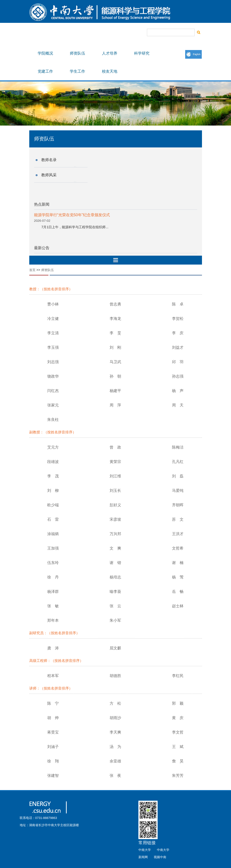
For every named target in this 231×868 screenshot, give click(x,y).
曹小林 (53, 304)
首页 (32, 270)
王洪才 (178, 534)
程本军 (53, 676)
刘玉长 (115, 491)
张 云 (115, 606)
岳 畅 (178, 592)
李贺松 (178, 319)
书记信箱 (103, 33)
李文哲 (178, 732)
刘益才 (178, 347)
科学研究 (142, 53)
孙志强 (178, 376)
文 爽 (115, 548)
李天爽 (115, 732)
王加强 (53, 548)
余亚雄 (115, 761)
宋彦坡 (115, 519)
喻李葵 (115, 592)
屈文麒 (115, 648)
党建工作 (45, 71)
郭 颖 (178, 703)
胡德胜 (115, 676)
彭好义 (115, 505)
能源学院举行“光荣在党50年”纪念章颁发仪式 (72, 215)
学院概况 (45, 53)
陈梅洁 (178, 447)
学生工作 (77, 71)
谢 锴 (115, 563)
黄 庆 (178, 718)
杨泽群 (53, 592)
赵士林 (178, 606)
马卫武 (115, 362)
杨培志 (115, 577)
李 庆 (178, 333)
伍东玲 (53, 563)
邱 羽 (178, 362)
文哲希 (178, 548)
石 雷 (53, 519)
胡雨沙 (115, 718)
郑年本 (53, 620)
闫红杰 (53, 391)
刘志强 (53, 362)
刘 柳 (53, 491)
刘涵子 (53, 747)
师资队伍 (77, 53)
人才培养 (110, 53)
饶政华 (53, 376)
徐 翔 (53, 761)
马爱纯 (178, 491)
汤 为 (115, 747)
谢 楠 (178, 563)
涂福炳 (53, 534)
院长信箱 (120, 33)
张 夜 (115, 776)
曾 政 (115, 447)
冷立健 (53, 319)
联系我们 (137, 33)
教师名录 (49, 160)
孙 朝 (115, 376)
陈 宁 (53, 703)
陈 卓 (178, 304)
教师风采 (49, 175)
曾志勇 (115, 304)
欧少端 (53, 505)
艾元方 (53, 447)
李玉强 (53, 347)
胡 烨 (53, 718)
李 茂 (53, 476)
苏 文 (178, 519)
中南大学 (145, 850)
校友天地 (110, 71)
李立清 (53, 333)
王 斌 (178, 747)
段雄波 (53, 462)
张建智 (53, 776)
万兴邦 (115, 534)
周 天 (178, 405)
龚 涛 (53, 648)
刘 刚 (115, 347)
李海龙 (115, 319)
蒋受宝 (53, 732)
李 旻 (115, 333)
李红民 (178, 676)
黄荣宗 (115, 462)
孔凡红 (178, 462)
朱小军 (115, 620)
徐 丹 (53, 577)
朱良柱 (53, 420)
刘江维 (115, 476)
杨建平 (115, 391)
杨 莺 (178, 577)
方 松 (115, 703)
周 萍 (115, 405)
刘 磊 (178, 476)
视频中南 (160, 857)
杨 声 (178, 391)
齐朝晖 (178, 505)
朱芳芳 (178, 776)
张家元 (53, 405)
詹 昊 (178, 761)
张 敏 (53, 606)
